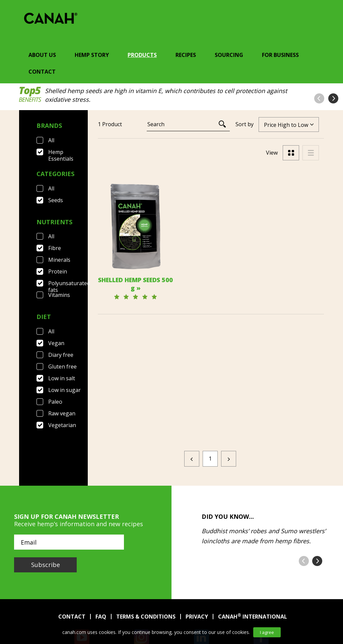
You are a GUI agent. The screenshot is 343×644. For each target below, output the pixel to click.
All (51, 140)
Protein (58, 271)
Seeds (56, 200)
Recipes (186, 55)
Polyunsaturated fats (68, 283)
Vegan (56, 343)
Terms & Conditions (146, 574)
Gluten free (62, 367)
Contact (42, 72)
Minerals (59, 260)
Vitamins (59, 295)
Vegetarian (62, 425)
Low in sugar (64, 390)
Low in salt (62, 378)
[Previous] (192, 417)
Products (142, 55)
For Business (280, 55)
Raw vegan (62, 413)
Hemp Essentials (61, 152)
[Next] (229, 417)
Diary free (61, 355)
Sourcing (229, 55)
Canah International (253, 574)
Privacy (197, 574)
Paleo (55, 402)
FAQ (101, 574)
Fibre (55, 248)
